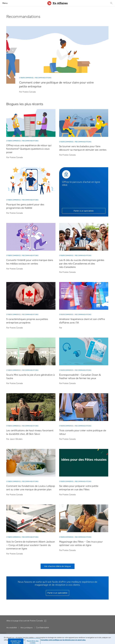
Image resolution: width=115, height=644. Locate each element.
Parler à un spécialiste (84, 211)
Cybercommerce (26, 78)
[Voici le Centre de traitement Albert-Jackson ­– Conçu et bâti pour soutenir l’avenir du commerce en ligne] (31, 519)
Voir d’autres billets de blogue (57, 566)
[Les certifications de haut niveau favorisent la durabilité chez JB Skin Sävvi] (31, 408)
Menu (5, 3)
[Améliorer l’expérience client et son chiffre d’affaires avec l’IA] (84, 296)
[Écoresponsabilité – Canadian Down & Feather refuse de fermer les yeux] (84, 352)
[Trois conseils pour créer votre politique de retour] (84, 408)
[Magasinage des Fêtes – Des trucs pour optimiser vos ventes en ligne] (84, 519)
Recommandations (43, 78)
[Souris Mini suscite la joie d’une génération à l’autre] (31, 352)
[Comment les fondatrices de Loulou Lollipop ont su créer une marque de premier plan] (31, 463)
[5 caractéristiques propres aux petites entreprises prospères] (31, 296)
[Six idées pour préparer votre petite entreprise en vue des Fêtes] (84, 463)
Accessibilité (12, 628)
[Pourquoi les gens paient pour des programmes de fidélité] (31, 182)
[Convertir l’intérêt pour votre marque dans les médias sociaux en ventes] (31, 237)
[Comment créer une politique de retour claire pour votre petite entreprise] (57, 55)
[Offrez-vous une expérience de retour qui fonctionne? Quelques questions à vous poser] (31, 123)
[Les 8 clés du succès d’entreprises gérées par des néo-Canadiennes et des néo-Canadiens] (84, 237)
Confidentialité (42, 628)
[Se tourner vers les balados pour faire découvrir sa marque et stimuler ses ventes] (84, 123)
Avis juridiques (27, 628)
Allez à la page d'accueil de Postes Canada (25, 621)
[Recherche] (111, 3)
